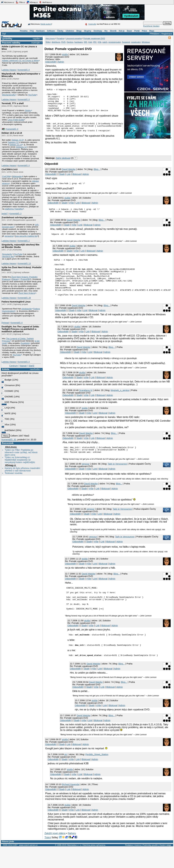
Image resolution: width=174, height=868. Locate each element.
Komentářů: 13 (24, 263)
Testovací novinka (13, 473)
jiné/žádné (8, 430)
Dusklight (25, 343)
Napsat (23, 366)
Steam (15, 279)
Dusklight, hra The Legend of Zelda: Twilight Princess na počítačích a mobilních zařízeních (20, 329)
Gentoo (70, 42)
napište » (37, 39)
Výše (71, 207)
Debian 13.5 (17, 140)
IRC (95, 42)
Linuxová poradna (74, 38)
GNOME (8, 397)
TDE (6, 419)
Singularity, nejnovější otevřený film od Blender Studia (20, 246)
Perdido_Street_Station (97, 775)
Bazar (129, 31)
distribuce (56, 42)
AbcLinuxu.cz (8, 2)
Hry (106, 31)
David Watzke (69, 173)
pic (66, 775)
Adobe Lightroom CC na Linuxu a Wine (20, 61)
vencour (86, 479)
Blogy (79, 31)
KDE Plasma (10, 402)
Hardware (40, 31)
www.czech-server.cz (28, 866)
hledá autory (46, 24)
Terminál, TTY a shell (13, 103)
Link (68, 178)
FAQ (32, 31)
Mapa (152, 31)
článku (28, 110)
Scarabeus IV (86, 404)
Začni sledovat (63, 162)
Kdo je (122, 31)
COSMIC (8, 391)
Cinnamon (8, 385)
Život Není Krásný (27, 293)
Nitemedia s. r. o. (74, 866)
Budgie (7, 380)
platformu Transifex (14, 209)
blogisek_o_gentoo (120, 404)
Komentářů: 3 (15, 214)
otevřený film (8, 256)
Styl (4, 34)
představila (26, 309)
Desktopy (98, 31)
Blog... (97, 173)
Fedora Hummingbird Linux (16, 302)
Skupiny (88, 31)
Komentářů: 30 (9, 440)
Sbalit (62, 178)
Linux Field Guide (16, 120)
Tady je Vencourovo (117, 479)
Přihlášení (155, 34)
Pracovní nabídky (11, 43)
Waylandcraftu (9, 95)
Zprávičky (7, 39)
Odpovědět (51, 62)
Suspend (126, 42)
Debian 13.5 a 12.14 (12, 133)
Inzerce (138, 866)
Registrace (167, 34)
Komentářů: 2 (24, 241)
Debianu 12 (21, 147)
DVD (63, 42)
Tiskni (48, 858)
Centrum (13, 366)
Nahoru (72, 854)
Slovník (113, 31)
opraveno (9, 236)
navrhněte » (36, 369)
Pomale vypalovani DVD (94, 38)
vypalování (136, 42)
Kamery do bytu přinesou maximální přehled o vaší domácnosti (22, 469)
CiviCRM (6, 176)
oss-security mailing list (26, 236)
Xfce (6, 425)
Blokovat (77, 178)
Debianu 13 (13, 142)
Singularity (7, 254)
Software (51, 31)
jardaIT (5, 214)
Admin (61, 62)
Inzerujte (92, 24)
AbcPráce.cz (46, 2)
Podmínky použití (150, 866)
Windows (146, 42)
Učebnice (70, 31)
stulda (65, 54)
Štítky (48, 42)
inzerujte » (37, 43)
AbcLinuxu (11, 447)
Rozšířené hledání (151, 26)
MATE (6, 413)
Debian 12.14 (16, 145)
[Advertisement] (81, 153)
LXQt (6, 408)
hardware (79, 42)
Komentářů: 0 (24, 70)
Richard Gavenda (70, 805)
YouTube (32, 95)
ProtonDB (25, 279)
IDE (85, 42)
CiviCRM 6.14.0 (9, 169)
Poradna (24, 31)
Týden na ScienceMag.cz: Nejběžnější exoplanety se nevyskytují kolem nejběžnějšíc (20, 460)
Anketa (6, 369)
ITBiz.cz (20, 2)
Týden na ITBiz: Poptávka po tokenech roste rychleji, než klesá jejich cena (21, 452)
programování (115, 42)
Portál (137, 31)
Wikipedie (17, 176)
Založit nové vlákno (55, 854)
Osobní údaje (165, 866)
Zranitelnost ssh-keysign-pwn (17, 217)
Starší (31, 366)
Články (60, 31)
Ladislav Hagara (9, 70)
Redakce (129, 866)
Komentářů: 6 (17, 323)
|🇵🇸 (3, 129)
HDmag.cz (32, 2)
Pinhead (5, 323)
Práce (144, 31)
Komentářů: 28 (24, 298)
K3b (100, 42)
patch (105, 42)
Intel (90, 42)
